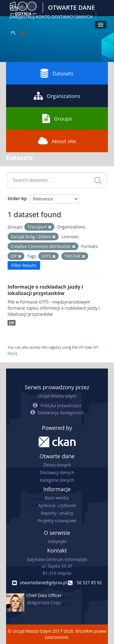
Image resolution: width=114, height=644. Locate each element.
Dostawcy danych (57, 472)
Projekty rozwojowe (57, 521)
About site (57, 141)
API (81, 347)
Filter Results (24, 265)
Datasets (57, 73)
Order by (17, 198)
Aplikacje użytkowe (57, 505)
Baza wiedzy (57, 498)
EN (23, 33)
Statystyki (57, 541)
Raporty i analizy (57, 513)
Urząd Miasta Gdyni (57, 396)
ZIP (12, 323)
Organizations (57, 96)
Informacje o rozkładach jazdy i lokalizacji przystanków (45, 290)
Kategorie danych (57, 480)
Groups (57, 118)
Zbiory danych (57, 465)
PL (14, 33)
